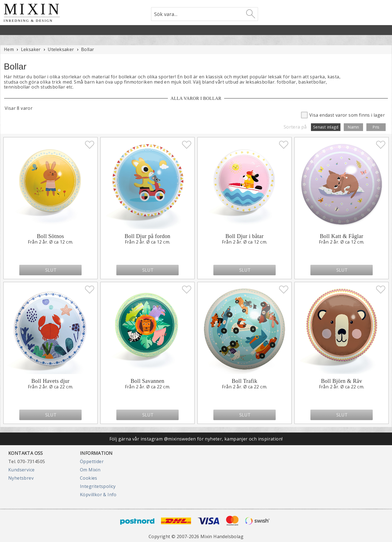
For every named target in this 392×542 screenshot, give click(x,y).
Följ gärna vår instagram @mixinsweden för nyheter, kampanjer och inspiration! (196, 439)
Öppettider (92, 461)
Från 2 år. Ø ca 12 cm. (51, 242)
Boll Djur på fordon (147, 236)
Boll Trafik (245, 381)
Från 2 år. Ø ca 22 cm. (51, 387)
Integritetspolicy (98, 486)
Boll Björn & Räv (341, 381)
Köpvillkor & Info (98, 495)
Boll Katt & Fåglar (342, 236)
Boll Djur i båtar (245, 236)
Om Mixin (90, 470)
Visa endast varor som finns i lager (343, 115)
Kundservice (21, 470)
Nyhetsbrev (21, 478)
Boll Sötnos (50, 236)
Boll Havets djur (51, 381)
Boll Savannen (147, 381)
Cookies (89, 478)
